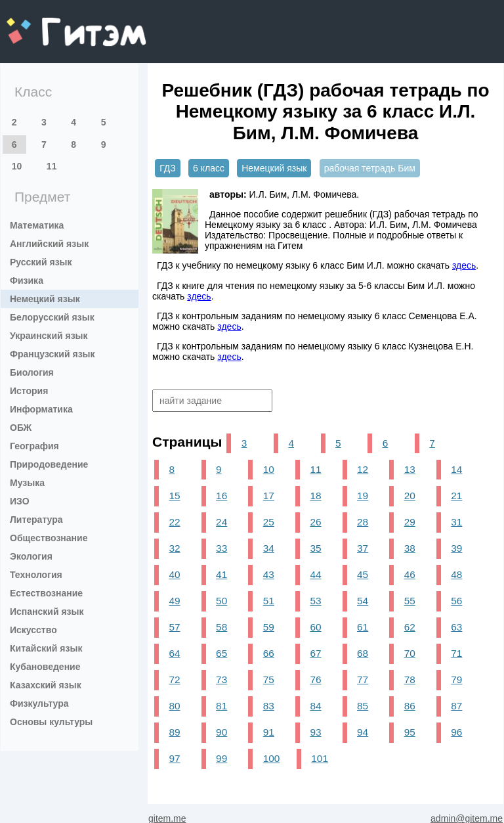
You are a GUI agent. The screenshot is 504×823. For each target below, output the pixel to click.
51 (269, 601)
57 (174, 627)
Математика (37, 225)
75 (269, 679)
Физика (27, 280)
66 (269, 653)
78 (410, 679)
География (34, 446)
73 (221, 679)
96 (456, 732)
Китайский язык (46, 648)
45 (363, 574)
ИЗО (20, 501)
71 (456, 653)
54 (363, 601)
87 (456, 706)
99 (221, 758)
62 (410, 627)
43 (269, 574)
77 (363, 679)
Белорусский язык (52, 317)
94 (363, 732)
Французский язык (52, 354)
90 (221, 732)
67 (315, 653)
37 (363, 548)
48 (456, 574)
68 (363, 653)
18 (315, 496)
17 (269, 496)
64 (174, 653)
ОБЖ (21, 428)
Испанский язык (47, 612)
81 (221, 706)
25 (269, 522)
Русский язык (41, 262)
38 (410, 548)
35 (315, 548)
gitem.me (41, 23)
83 (269, 706)
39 (456, 548)
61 (363, 627)
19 (363, 496)
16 (221, 496)
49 (174, 601)
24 (221, 522)
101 (320, 758)
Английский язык (49, 244)
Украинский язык (49, 336)
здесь (464, 265)
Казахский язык (46, 685)
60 (315, 627)
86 (410, 706)
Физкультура (39, 703)
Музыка (27, 483)
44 (315, 574)
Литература (36, 520)
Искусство (33, 630)
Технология (36, 575)
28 (363, 522)
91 (269, 732)
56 (456, 601)
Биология (32, 372)
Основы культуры (51, 722)
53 (315, 601)
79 (456, 679)
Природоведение (49, 464)
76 (315, 679)
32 (174, 548)
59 (269, 627)
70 (410, 653)
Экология (31, 556)
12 (363, 469)
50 (221, 601)
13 (410, 469)
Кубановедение (45, 667)
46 (410, 574)
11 (52, 166)
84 (315, 706)
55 (410, 601)
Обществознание (49, 538)
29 (410, 522)
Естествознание (46, 593)
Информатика (41, 409)
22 (174, 522)
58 (221, 627)
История (29, 391)
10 (17, 166)
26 (315, 522)
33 (221, 548)
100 (272, 758)
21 (456, 496)
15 (174, 496)
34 (269, 548)
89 (174, 732)
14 (456, 469)
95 (410, 732)
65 (221, 653)
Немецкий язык (45, 299)
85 (363, 706)
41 (221, 574)
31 (456, 522)
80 (174, 706)
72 (174, 679)
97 (174, 758)
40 (174, 574)
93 (315, 732)
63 (456, 627)
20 (410, 496)
